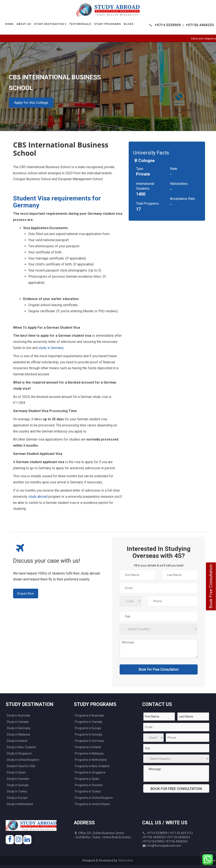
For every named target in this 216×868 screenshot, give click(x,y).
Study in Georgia (18, 785)
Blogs (129, 24)
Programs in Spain (87, 779)
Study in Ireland (17, 741)
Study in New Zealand (21, 747)
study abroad (38, 497)
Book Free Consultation (211, 586)
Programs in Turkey (88, 791)
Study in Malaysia (18, 734)
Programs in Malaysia (89, 753)
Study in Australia (18, 715)
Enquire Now (26, 594)
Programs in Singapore (90, 772)
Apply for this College (31, 103)
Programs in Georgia (88, 734)
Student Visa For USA (21, 766)
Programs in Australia (89, 715)
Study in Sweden (18, 779)
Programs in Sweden (89, 785)
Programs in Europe (88, 728)
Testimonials (80, 24)
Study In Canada (18, 722)
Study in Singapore (19, 753)
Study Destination (49, 24)
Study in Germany (19, 728)
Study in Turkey (17, 791)
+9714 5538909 (168, 25)
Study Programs (107, 24)
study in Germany (51, 348)
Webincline (126, 860)
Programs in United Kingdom (94, 798)
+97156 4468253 (200, 25)
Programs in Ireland (88, 747)
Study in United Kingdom (23, 760)
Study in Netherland (20, 804)
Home (9, 24)
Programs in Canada (88, 722)
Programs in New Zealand (92, 766)
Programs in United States (92, 804)
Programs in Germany (89, 741)
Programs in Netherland (91, 760)
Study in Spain (16, 772)
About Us (24, 24)
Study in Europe (17, 798)
